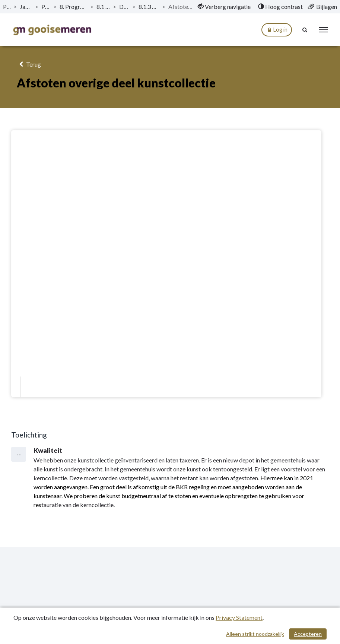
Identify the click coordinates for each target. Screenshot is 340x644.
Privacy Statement (239, 617)
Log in (277, 30)
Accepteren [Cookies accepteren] (308, 634)
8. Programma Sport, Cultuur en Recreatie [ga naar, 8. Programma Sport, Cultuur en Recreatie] (74, 7)
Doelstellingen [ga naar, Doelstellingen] (124, 7)
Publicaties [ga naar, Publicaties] (7, 7)
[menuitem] (224, 7)
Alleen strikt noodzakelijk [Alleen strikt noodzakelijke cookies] (255, 634)
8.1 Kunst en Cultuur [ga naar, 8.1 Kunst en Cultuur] (103, 7)
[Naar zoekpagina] (305, 30)
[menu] (323, 30)
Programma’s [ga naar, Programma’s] (46, 7)
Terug (29, 64)
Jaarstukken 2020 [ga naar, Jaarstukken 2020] (26, 7)
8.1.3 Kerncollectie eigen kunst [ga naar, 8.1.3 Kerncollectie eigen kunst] (149, 7)
